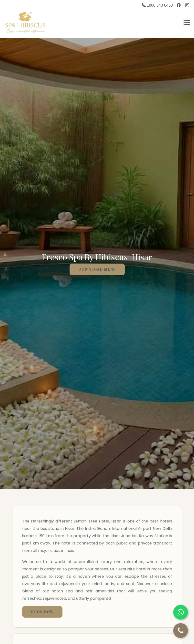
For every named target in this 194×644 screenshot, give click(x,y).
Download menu (97, 269)
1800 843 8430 (157, 5)
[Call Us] (181, 631)
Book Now (42, 612)
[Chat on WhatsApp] (181, 612)
